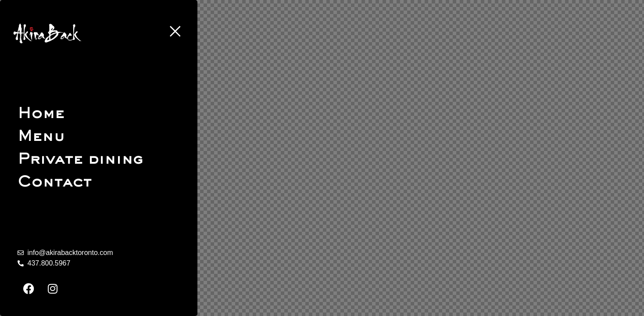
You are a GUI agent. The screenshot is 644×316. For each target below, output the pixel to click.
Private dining (80, 160)
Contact (55, 182)
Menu (41, 137)
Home (41, 114)
